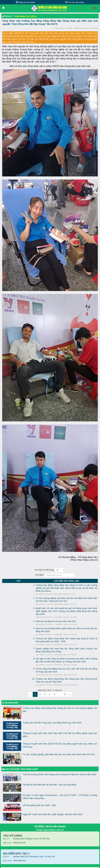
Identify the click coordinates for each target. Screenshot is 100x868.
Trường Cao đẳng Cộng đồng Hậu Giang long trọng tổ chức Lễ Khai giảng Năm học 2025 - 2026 (52, 630)
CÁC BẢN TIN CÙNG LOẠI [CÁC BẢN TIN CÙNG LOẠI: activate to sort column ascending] (53, 581)
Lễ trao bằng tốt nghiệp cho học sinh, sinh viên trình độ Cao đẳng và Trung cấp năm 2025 (49, 654)
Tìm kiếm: (50, 575)
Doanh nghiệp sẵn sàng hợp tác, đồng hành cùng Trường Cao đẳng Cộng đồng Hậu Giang (49, 637)
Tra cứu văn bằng (75, 2)
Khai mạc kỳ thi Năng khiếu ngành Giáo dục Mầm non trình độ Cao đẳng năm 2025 (46, 623)
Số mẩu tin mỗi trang (50, 570)
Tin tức (8, 16)
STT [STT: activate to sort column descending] (5, 581)
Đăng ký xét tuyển (25, 2)
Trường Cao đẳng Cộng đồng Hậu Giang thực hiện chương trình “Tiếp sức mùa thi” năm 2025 (51, 661)
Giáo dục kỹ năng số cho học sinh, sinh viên (28, 615)
